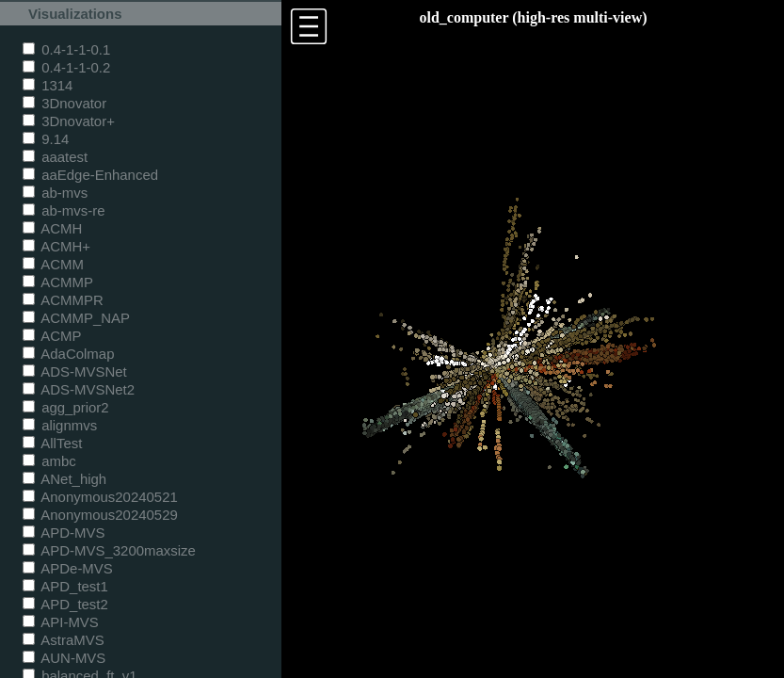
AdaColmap (68, 354)
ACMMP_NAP (76, 318)
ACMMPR (63, 300)
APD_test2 (65, 604)
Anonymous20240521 (100, 497)
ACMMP (58, 282)
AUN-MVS (64, 658)
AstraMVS (64, 640)
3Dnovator (64, 103)
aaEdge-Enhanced (90, 175)
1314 (48, 85)
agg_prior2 (66, 407)
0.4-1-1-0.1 (66, 49)
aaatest (55, 157)
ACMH (52, 228)
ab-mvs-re (64, 210)
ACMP (52, 336)
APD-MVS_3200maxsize (109, 550)
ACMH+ (56, 246)
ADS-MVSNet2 (79, 389)
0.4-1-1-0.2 (66, 67)
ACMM (53, 264)
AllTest (52, 443)
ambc (49, 461)
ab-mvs (55, 193)
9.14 (46, 139)
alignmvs (60, 425)
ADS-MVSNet (75, 371)
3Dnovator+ (69, 121)
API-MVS (61, 622)
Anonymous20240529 (100, 515)
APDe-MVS (68, 568)
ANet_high (64, 479)
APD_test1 (65, 586)
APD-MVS (64, 533)
